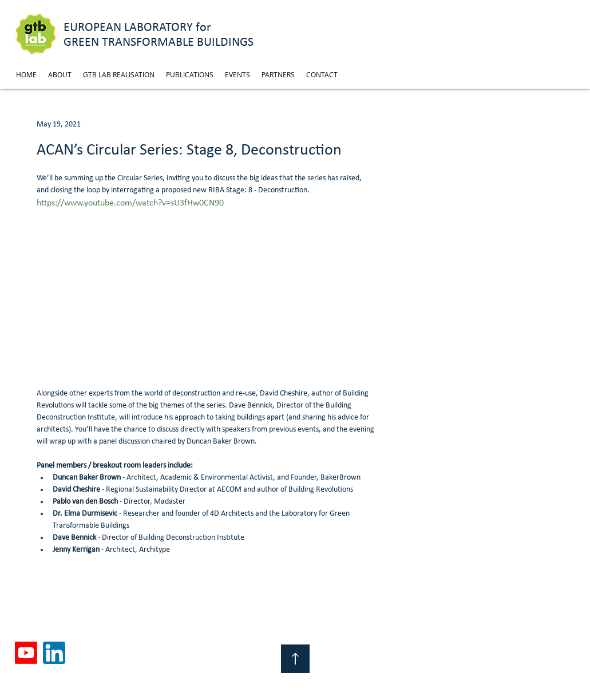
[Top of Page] (295, 659)
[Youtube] (26, 653)
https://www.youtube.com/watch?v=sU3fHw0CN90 (130, 203)
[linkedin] (54, 653)
